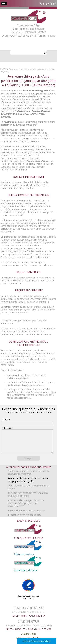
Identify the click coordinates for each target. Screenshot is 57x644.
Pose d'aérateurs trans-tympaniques (26, 515)
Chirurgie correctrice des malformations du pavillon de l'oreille (28, 499)
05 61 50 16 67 (47, 4)
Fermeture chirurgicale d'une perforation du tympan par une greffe (28, 484)
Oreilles (3, 69)
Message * (8, 428)
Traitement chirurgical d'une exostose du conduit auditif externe (29, 477)
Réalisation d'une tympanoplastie (25, 519)
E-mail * (6, 420)
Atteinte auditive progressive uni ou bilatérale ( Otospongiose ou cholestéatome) (26, 508)
